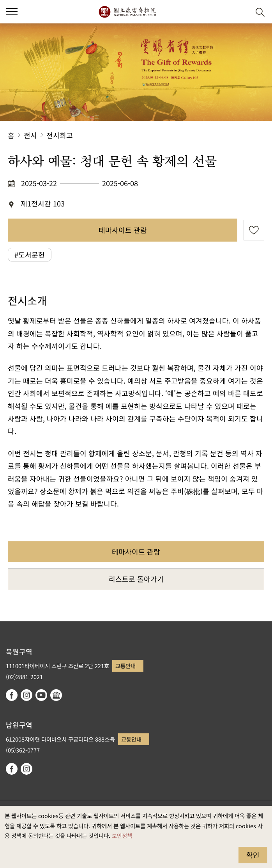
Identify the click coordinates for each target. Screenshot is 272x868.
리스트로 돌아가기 (136, 579)
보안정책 (122, 835)
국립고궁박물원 (127, 12)
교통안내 (125, 666)
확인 (253, 855)
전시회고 (60, 135)
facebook (12, 695)
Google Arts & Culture (56, 695)
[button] (241, 12)
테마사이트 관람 (123, 230)
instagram (26, 695)
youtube (41, 695)
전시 (30, 135)
